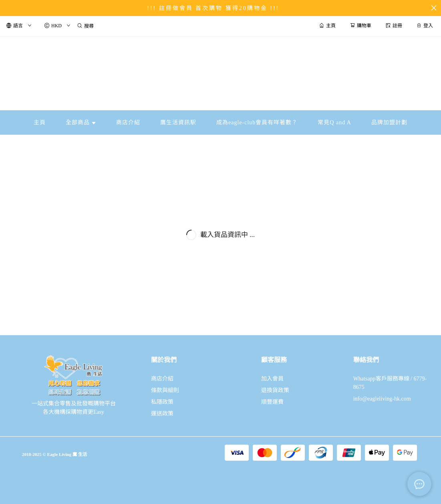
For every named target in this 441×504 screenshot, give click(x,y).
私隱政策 (162, 402)
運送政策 (162, 414)
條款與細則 (165, 390)
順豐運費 (272, 402)
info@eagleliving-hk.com (382, 399)
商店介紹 (162, 379)
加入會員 (272, 379)
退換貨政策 (275, 390)
